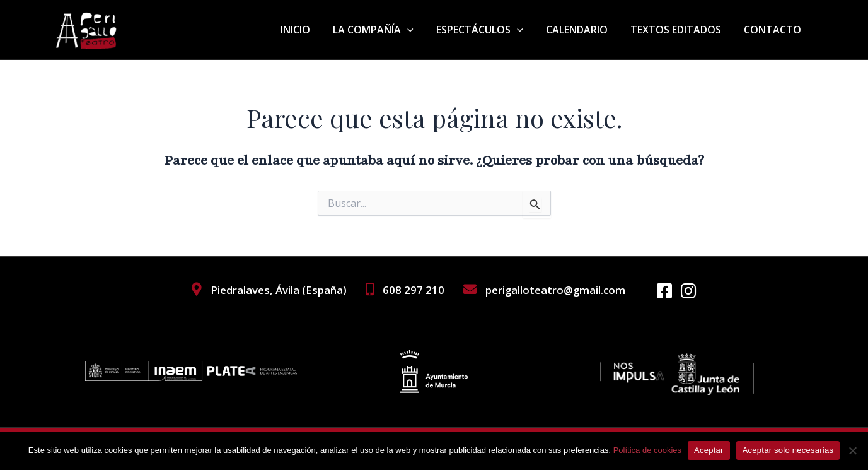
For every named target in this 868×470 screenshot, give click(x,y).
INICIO (309, 30)
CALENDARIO (583, 30)
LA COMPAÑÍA (385, 30)
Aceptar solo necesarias (788, 450)
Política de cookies (647, 450)
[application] (419, 30)
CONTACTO (774, 30)
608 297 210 (412, 290)
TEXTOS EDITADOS (680, 30)
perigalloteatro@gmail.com (555, 290)
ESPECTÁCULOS (489, 30)
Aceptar (709, 450)
